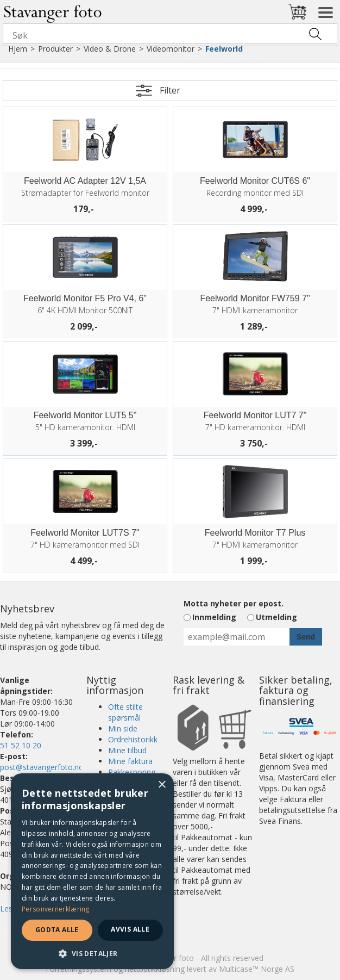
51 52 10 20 (21, 745)
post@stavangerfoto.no (42, 767)
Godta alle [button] (57, 930)
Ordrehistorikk (133, 739)
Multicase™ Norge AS (257, 969)
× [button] (162, 785)
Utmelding (276, 617)
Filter (170, 90)
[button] (92, 953)
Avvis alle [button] (130, 929)
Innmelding (214, 617)
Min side (123, 728)
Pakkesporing (132, 772)
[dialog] (92, 871)
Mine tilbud (127, 750)
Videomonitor (171, 49)
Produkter (55, 49)
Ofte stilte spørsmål (125, 712)
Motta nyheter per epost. (234, 603)
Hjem (18, 49)
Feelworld (224, 49)
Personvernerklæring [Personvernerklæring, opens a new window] (56, 909)
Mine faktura (130, 761)
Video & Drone (110, 49)
